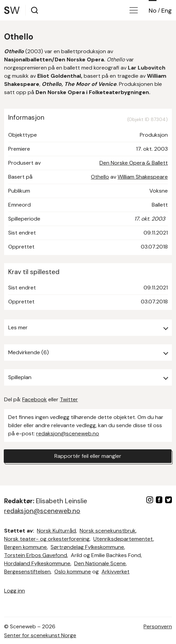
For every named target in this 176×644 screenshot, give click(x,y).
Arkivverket (116, 572)
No (153, 11)
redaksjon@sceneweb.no (68, 433)
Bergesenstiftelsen (27, 572)
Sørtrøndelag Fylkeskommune (87, 547)
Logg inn (15, 591)
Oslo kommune (73, 572)
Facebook (35, 399)
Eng (167, 11)
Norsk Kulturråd (56, 531)
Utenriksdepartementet (123, 539)
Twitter (69, 399)
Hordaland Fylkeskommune (37, 563)
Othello (100, 177)
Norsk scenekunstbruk (108, 531)
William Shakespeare (143, 177)
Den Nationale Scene (100, 563)
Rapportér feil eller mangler (88, 456)
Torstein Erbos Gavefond (36, 555)
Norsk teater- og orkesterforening (47, 539)
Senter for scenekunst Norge (40, 635)
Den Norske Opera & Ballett (134, 163)
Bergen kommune (25, 547)
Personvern (158, 626)
